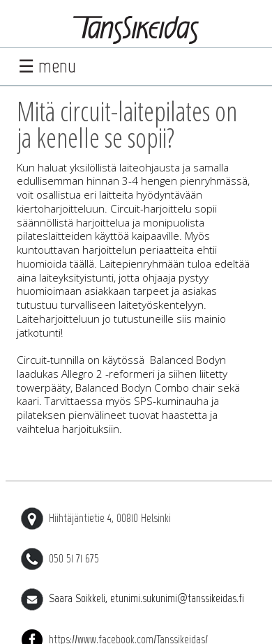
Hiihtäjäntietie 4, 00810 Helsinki (96, 518)
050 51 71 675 (60, 558)
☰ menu (47, 66)
